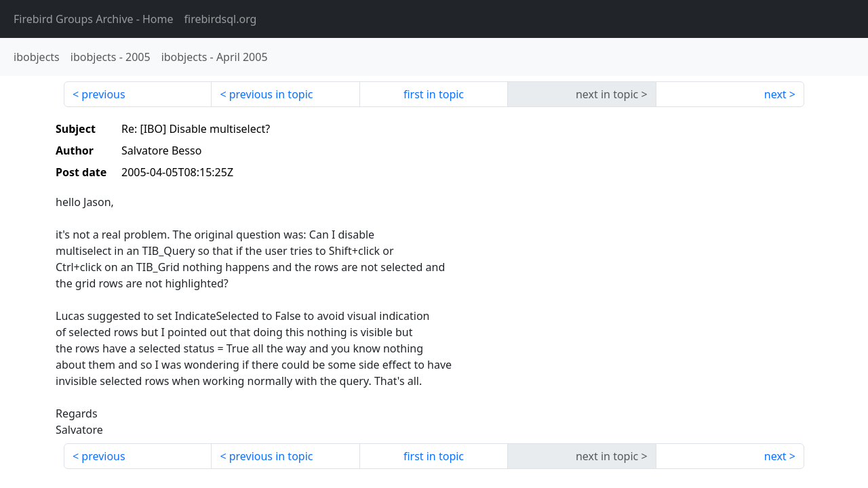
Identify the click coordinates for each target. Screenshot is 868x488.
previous (103, 94)
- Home (94, 19)
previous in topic (271, 94)
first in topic (434, 94)
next (775, 94)
